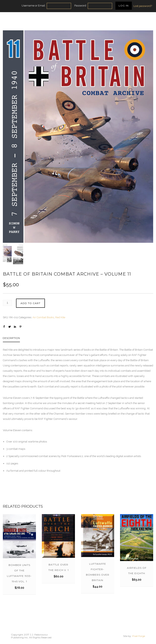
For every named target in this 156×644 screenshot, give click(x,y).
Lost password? (143, 6)
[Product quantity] (7, 303)
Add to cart (30, 303)
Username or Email (33, 6)
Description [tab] (11, 338)
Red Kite (60, 317)
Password (80, 6)
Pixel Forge (139, 636)
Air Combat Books (43, 317)
